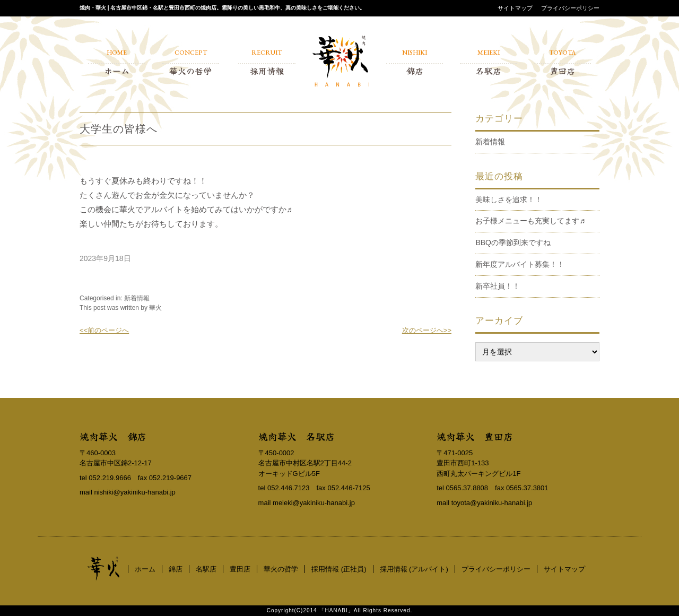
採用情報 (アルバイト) (414, 569)
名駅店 (206, 569)
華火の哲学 (281, 569)
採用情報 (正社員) (339, 569)
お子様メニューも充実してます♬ (530, 221)
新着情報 (137, 298)
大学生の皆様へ (119, 129)
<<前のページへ (104, 330)
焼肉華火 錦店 (113, 436)
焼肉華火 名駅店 (297, 436)
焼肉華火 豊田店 (475, 436)
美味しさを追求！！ (509, 199)
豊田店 (240, 569)
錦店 (176, 569)
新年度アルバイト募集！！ (520, 264)
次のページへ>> (427, 330)
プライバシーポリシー (570, 8)
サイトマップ (515, 8)
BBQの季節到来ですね (513, 242)
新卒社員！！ (498, 286)
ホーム (145, 569)
